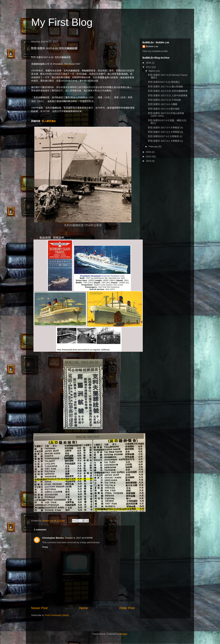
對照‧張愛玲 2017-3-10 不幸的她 (164, 100)
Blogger (123, 634)
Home (84, 608)
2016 (149, 152)
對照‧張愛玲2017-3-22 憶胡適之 (164, 82)
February (154, 146)
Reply (45, 547)
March (152, 71)
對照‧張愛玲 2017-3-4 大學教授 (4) (165, 128)
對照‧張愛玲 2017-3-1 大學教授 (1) (165, 141)
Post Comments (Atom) (57, 615)
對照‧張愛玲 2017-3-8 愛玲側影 (164, 109)
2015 (149, 156)
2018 (149, 63)
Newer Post (39, 608)
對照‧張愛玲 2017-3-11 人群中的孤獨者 (168, 95)
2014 (149, 161)
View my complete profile (155, 51)
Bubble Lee (152, 46)
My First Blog (62, 22)
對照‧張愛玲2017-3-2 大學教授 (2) (165, 136)
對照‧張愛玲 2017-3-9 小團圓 (163, 104)
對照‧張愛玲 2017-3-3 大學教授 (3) (165, 132)
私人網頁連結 (49, 121)
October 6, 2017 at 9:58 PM (79, 538)
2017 (149, 67)
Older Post (127, 608)
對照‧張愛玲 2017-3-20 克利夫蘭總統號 (168, 91)
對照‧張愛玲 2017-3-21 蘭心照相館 (166, 87)
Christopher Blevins (53, 538)
